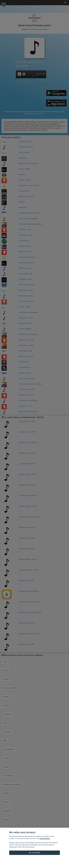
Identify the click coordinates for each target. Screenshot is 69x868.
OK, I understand (35, 853)
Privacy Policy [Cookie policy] (45, 838)
